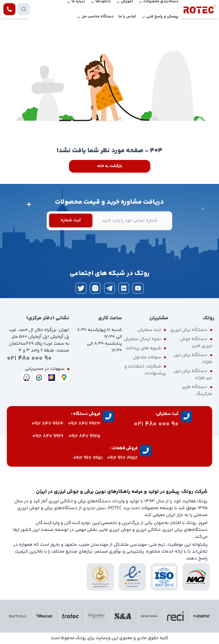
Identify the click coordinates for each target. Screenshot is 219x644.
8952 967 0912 (122, 458)
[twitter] (81, 288)
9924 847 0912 (48, 424)
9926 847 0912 (48, 436)
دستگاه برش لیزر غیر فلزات (193, 375)
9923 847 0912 (84, 424)
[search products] (24, 9)
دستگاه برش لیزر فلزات (193, 359)
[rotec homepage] (200, 9)
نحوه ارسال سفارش (142, 339)
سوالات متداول (147, 357)
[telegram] (109, 288)
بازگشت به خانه (110, 166)
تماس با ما (127, 17)
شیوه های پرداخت (143, 348)
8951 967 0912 (88, 458)
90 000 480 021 (29, 359)
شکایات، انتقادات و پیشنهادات (145, 370)
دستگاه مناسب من (98, 17)
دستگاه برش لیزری (189, 330)
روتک (81, 638)
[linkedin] (124, 288)
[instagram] (95, 288)
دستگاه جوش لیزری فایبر (196, 343)
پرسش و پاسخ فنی (162, 17)
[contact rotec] (9, 9)
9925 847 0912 (85, 436)
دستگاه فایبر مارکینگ (197, 391)
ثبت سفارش (149, 330)
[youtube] (138, 288)
